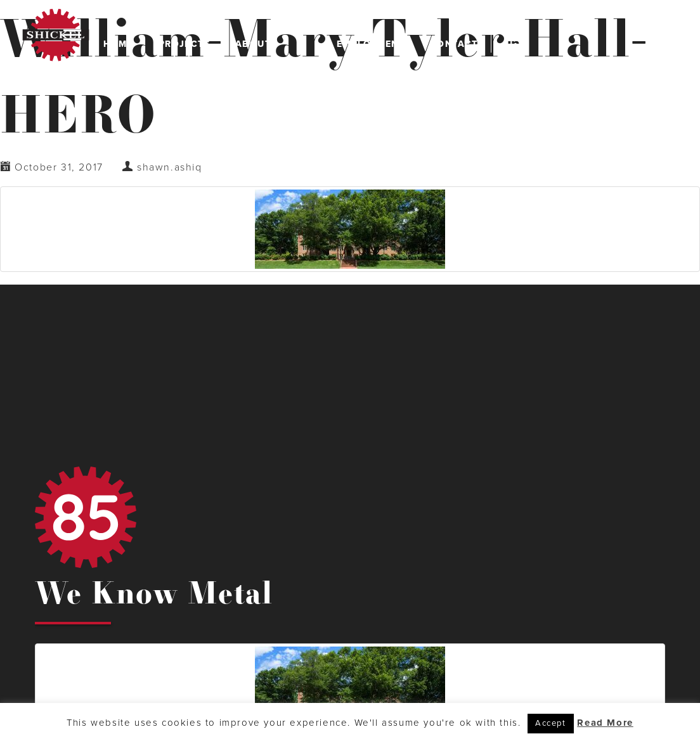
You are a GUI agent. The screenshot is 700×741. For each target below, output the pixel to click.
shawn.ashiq (170, 167)
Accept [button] (551, 723)
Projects (184, 44)
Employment (371, 44)
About (258, 44)
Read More (605, 723)
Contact (454, 44)
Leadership (273, 69)
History (273, 118)
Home (118, 44)
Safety (273, 94)
